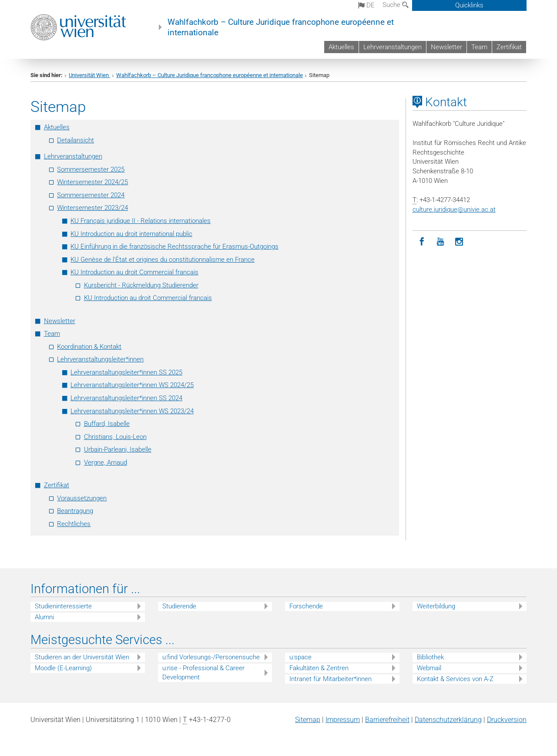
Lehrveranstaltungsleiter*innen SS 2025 (126, 372)
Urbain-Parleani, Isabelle (118, 449)
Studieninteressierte (63, 606)
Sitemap (308, 720)
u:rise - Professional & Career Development (203, 673)
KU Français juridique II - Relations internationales (141, 221)
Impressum (343, 720)
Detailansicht (75, 140)
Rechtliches (74, 524)
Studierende (179, 606)
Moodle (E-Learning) (63, 668)
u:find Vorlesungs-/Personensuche (211, 657)
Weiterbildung (436, 606)
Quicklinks (469, 5)
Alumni (44, 617)
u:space (300, 657)
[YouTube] (441, 242)
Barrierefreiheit (387, 720)
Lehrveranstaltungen (393, 47)
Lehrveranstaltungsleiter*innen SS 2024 (126, 398)
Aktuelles (341, 47)
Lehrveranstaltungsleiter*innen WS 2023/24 (132, 411)
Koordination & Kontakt (89, 347)
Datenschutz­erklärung (448, 720)
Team (479, 47)
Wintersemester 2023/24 (92, 208)
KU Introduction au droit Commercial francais (134, 272)
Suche (396, 5)
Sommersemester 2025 (91, 169)
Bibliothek (430, 657)
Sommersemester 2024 (91, 195)
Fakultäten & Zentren (319, 668)
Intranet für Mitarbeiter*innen (331, 679)
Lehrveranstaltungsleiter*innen (100, 359)
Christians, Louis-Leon (115, 437)
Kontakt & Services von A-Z (455, 679)
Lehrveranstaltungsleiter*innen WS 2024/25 (132, 385)
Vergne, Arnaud (106, 462)
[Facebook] (422, 242)
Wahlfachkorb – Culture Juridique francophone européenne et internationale (281, 27)
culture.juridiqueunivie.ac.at (454, 209)
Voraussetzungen (82, 498)
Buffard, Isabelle (107, 424)
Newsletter (446, 47)
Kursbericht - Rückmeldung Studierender (141, 285)
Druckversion (507, 720)
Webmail (429, 668)
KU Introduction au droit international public (131, 234)
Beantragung (75, 511)
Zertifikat (509, 47)
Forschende (306, 606)
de (366, 5)
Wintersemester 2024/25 (92, 182)
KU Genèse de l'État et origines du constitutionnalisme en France (163, 260)
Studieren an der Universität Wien (82, 657)
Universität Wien (89, 75)
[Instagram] (459, 242)
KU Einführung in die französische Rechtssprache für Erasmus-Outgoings (174, 246)
